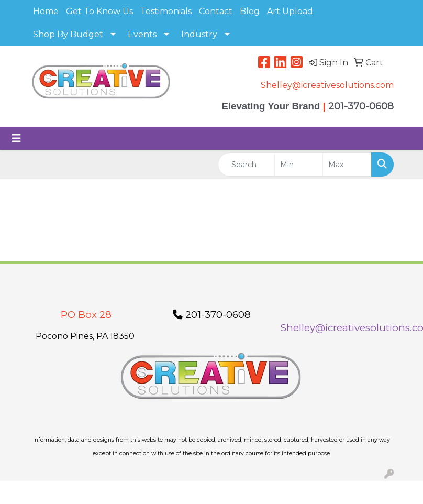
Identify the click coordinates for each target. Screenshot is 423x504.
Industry (199, 34)
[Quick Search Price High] (347, 165)
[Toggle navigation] (16, 138)
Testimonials (166, 11)
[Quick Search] (246, 165)
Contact (216, 11)
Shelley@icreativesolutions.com (327, 85)
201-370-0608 (212, 315)
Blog (250, 11)
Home (46, 11)
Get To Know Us (99, 11)
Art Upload (290, 11)
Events (142, 34)
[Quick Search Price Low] (299, 165)
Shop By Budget (68, 34)
